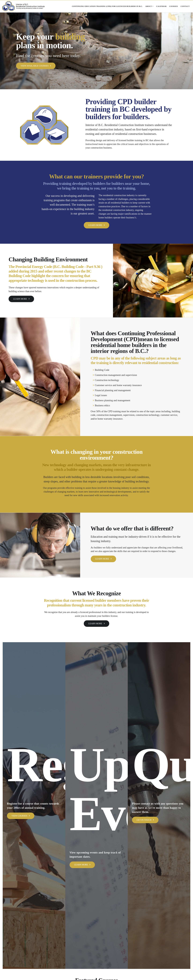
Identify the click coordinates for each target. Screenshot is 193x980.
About (149, 6)
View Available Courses (36, 66)
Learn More (96, 225)
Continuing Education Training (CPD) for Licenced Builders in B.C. (107, 6)
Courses (174, 6)
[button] (14, 51)
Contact (185, 6)
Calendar (161, 6)
